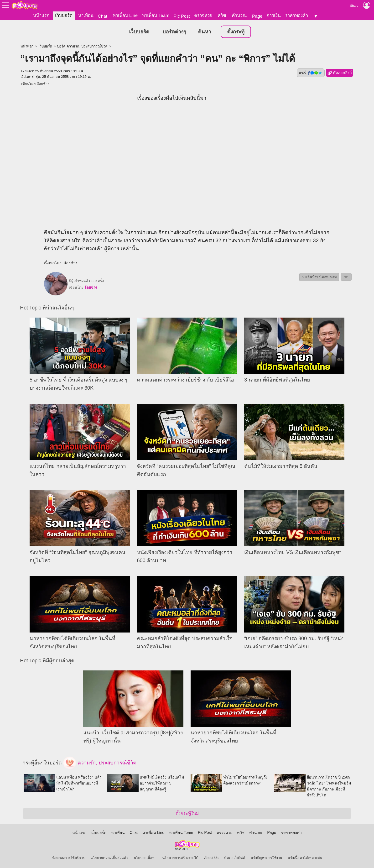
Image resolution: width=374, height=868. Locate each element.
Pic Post (182, 16)
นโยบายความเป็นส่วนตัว (109, 858)
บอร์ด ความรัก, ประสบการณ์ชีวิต (82, 46)
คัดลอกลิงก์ (340, 73)
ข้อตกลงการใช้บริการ (68, 858)
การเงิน (274, 15)
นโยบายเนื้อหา (145, 858)
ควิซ (222, 15)
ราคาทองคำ (296, 15)
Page (257, 16)
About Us (211, 858)
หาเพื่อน (86, 15)
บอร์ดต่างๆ (174, 31)
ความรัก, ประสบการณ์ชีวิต (100, 763)
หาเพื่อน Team (156, 15)
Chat (102, 16)
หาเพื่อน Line (125, 15)
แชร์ (311, 72)
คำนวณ (239, 15)
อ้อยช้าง (43, 84)
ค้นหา (205, 31)
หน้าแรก (41, 15)
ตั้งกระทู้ (236, 31)
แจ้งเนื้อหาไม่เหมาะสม (305, 858)
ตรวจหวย (203, 15)
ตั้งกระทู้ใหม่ (187, 813)
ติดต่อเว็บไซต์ (235, 858)
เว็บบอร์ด (64, 15)
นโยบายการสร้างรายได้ (180, 858)
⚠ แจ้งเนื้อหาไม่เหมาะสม (319, 277)
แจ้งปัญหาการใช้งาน (267, 858)
